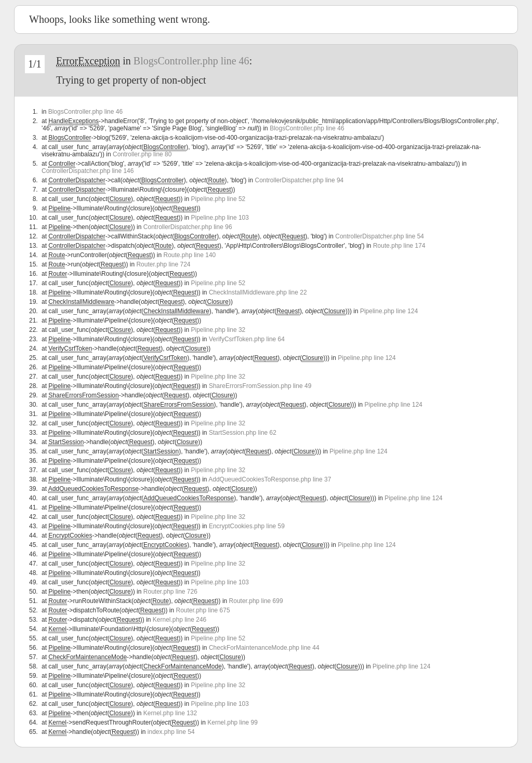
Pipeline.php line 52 (218, 199)
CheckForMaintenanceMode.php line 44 (264, 648)
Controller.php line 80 (142, 154)
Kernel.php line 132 (170, 713)
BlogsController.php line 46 (191, 61)
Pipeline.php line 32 (218, 330)
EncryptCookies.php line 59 (247, 526)
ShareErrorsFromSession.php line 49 (260, 386)
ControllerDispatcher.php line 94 (300, 180)
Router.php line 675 (203, 610)
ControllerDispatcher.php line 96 (188, 227)
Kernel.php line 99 (232, 722)
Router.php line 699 (256, 601)
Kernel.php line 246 (179, 620)
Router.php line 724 (163, 264)
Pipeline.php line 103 (220, 218)
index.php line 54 (171, 732)
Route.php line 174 (399, 246)
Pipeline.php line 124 (389, 311)
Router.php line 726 (170, 592)
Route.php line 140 (189, 255)
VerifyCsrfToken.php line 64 (247, 339)
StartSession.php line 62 (243, 433)
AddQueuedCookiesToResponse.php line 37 (270, 479)
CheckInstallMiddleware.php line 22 (258, 292)
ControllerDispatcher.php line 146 (88, 171)
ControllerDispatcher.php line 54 (380, 236)
